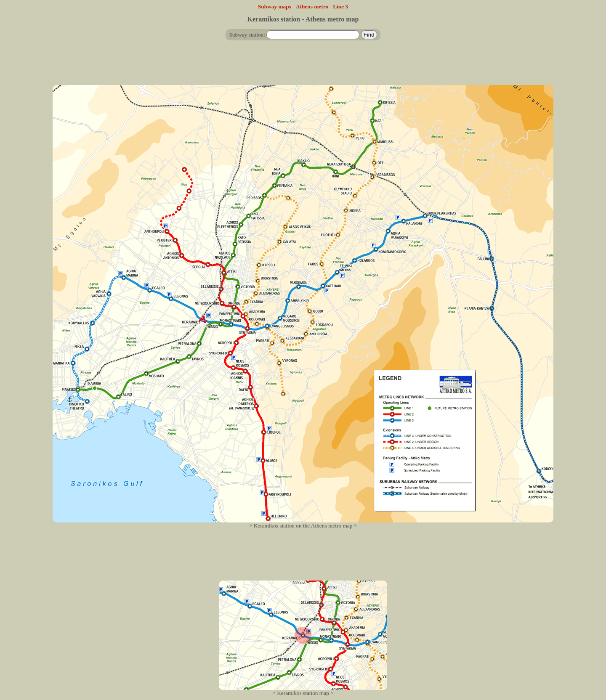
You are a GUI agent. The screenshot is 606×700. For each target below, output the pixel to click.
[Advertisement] (303, 66)
